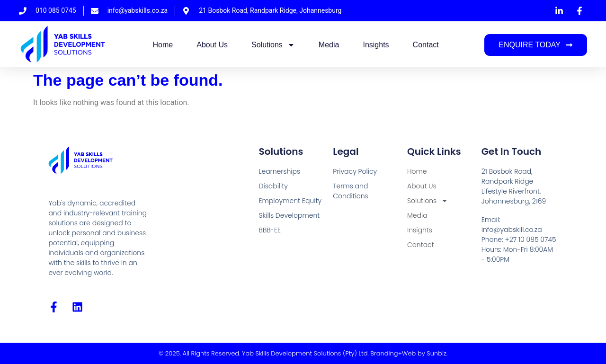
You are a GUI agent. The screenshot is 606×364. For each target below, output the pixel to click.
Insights (376, 45)
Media (329, 45)
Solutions (273, 45)
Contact (426, 45)
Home (163, 45)
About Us (212, 45)
